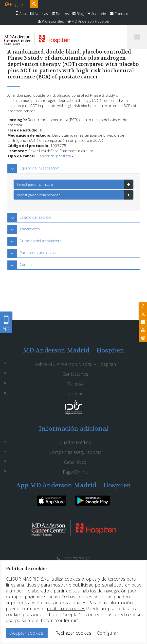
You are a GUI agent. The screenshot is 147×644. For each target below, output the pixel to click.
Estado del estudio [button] (36, 217)
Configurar (108, 633)
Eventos (60, 14)
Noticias (39, 14)
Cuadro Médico (75, 442)
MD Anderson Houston (88, 21)
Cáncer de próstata (54, 156)
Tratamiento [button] (30, 229)
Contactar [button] (28, 264)
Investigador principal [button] (35, 184)
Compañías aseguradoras (75, 452)
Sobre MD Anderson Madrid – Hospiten (75, 364)
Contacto (120, 14)
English (15, 4)
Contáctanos (75, 374)
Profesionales (51, 21)
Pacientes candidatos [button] (38, 253)
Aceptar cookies (27, 633)
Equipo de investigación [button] (39, 168)
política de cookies (66, 608)
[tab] (73, 168)
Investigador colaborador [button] (38, 195)
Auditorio (97, 14)
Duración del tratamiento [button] (41, 241)
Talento (75, 384)
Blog (78, 14)
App (21, 14)
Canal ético (75, 462)
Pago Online (75, 472)
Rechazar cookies (73, 633)
